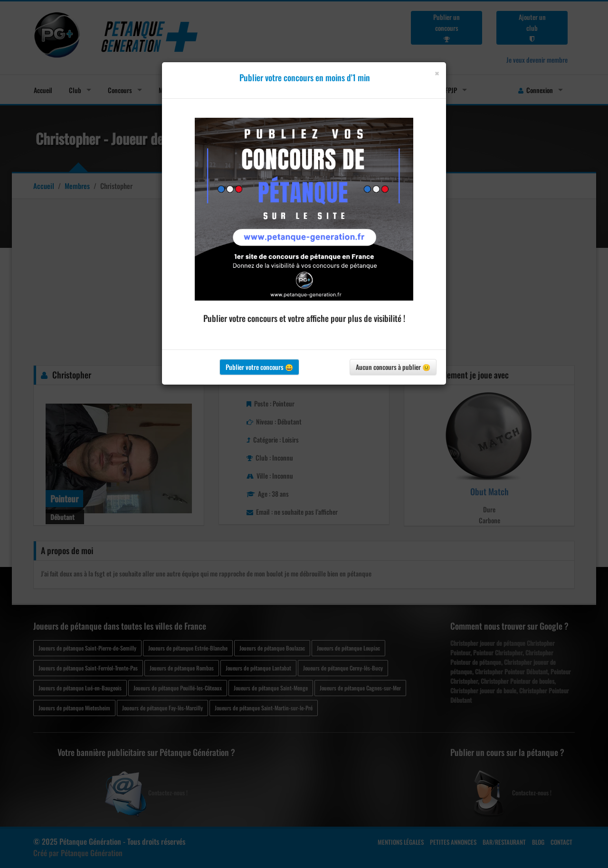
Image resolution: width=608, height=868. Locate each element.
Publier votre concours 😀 (259, 367)
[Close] (437, 73)
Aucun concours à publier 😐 (393, 367)
